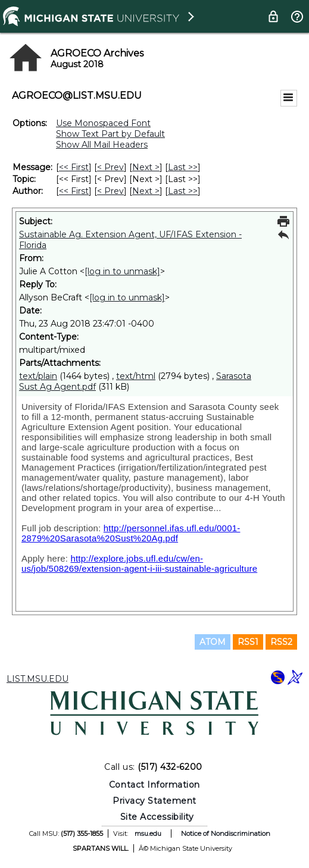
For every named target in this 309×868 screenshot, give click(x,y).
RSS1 (248, 642)
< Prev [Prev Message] (110, 167)
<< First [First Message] (74, 167)
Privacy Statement (154, 801)
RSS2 (281, 642)
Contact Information (154, 785)
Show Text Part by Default (110, 134)
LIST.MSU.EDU (38, 679)
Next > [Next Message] (146, 167)
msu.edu (148, 833)
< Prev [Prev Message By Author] (110, 191)
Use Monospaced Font (103, 123)
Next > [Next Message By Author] (146, 191)
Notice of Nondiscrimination (226, 833)
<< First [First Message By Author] (74, 191)
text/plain (38, 376)
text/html (136, 376)
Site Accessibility (157, 817)
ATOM (213, 642)
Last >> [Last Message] (183, 167)
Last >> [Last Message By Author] (183, 191)
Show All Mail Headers (102, 145)
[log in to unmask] (122, 271)
